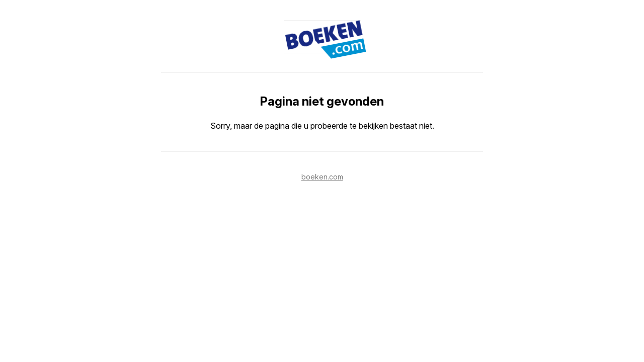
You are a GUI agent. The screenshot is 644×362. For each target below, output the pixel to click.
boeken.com (322, 177)
